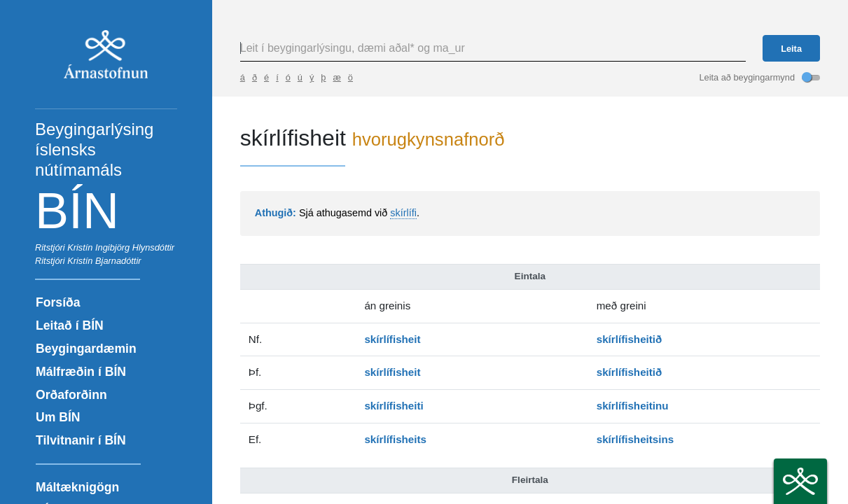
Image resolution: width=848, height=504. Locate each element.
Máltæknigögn (77, 487)
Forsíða (58, 302)
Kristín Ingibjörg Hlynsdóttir (121, 247)
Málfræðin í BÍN (81, 372)
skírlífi (403, 213)
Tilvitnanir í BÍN (81, 440)
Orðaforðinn (71, 395)
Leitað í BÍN (70, 325)
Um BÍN (58, 417)
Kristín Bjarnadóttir (104, 261)
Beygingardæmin (86, 349)
